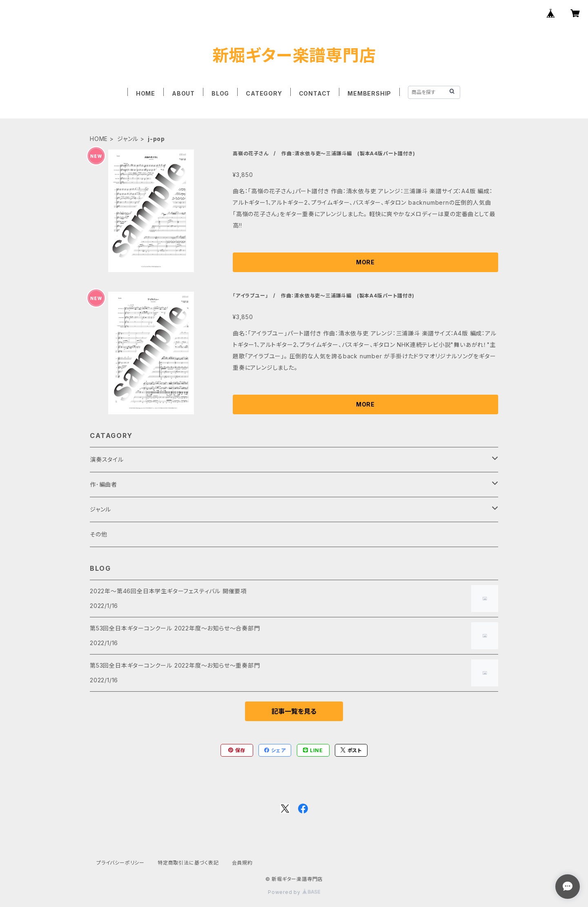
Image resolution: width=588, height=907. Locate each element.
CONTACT (315, 93)
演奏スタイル (107, 459)
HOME (146, 93)
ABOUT (183, 93)
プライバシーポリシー (120, 863)
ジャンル (128, 139)
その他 (98, 534)
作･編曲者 (104, 484)
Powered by (294, 892)
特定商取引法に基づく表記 (188, 863)
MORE (365, 262)
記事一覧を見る (294, 711)
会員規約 (242, 863)
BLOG (220, 93)
